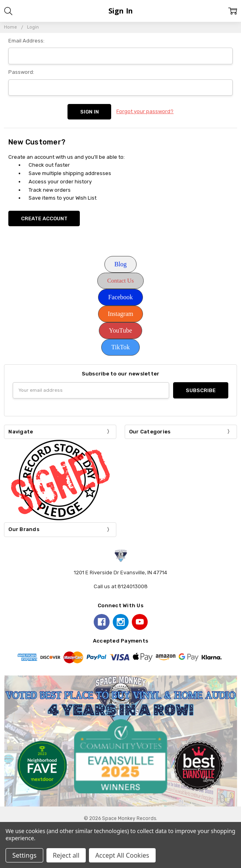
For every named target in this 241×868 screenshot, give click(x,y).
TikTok (120, 347)
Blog (120, 264)
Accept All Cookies (122, 855)
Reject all (66, 855)
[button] (120, 264)
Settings (24, 855)
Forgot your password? (145, 111)
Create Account (44, 218)
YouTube (120, 330)
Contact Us (120, 281)
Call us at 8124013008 (121, 586)
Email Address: (26, 41)
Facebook (120, 297)
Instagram (121, 314)
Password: (21, 72)
